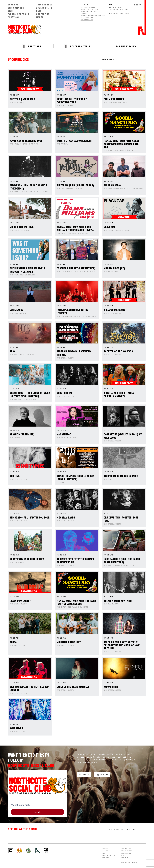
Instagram (102, 775)
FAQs (39, 11)
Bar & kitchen (16, 8)
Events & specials (19, 14)
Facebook (84, 775)
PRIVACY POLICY (126, 851)
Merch (40, 17)
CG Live (46, 851)
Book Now (13, 5)
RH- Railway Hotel (37, 851)
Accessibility (44, 8)
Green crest (28, 851)
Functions (14, 17)
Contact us (43, 14)
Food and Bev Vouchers (129, 862)
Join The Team (44, 5)
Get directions (87, 20)
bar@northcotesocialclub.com (93, 15)
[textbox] (124, 60)
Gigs (10, 11)
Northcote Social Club (25, 30)
